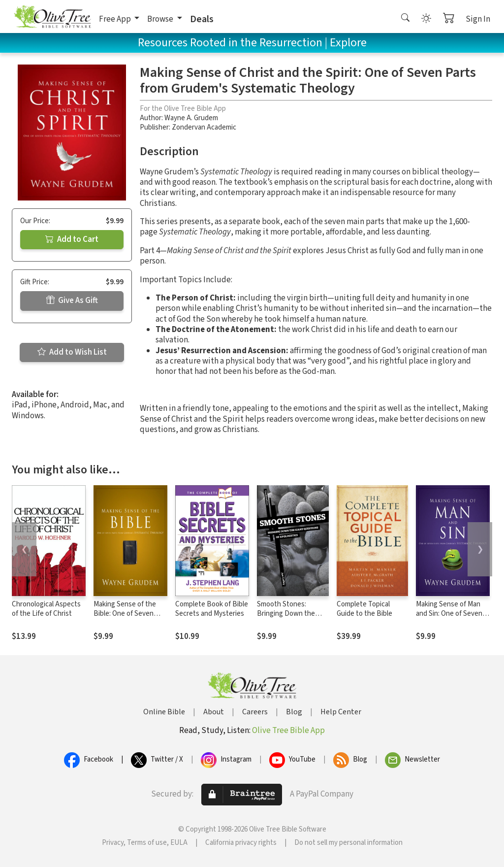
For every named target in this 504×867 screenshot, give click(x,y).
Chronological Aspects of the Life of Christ (46, 609)
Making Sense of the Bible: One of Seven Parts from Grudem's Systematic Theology (126, 618)
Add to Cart (72, 239)
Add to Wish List (72, 352)
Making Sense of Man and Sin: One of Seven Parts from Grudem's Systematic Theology (449, 618)
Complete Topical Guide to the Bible (364, 609)
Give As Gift (72, 300)
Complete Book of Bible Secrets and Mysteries (212, 609)
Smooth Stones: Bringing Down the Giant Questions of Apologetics (286, 618)
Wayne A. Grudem (191, 118)
